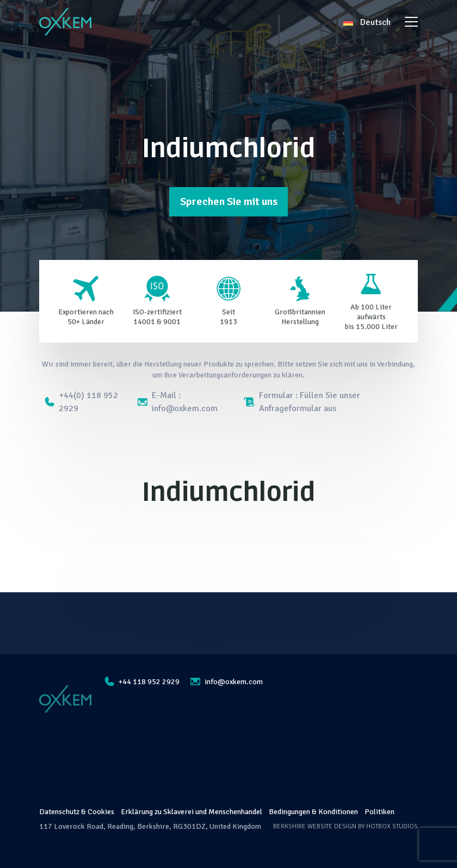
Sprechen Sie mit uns (229, 201)
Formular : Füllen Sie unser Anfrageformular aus (302, 402)
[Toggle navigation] (411, 22)
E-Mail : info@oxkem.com (178, 402)
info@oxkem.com (227, 682)
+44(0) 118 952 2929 (81, 402)
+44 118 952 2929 (142, 681)
